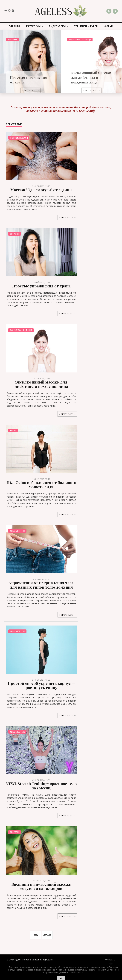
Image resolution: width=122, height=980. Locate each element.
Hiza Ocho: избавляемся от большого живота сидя (41, 485)
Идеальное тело (17, 531)
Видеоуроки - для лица (80, 40)
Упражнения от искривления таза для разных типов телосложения (41, 585)
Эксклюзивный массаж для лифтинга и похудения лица (91, 77)
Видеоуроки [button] (59, 26)
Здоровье (12, 40)
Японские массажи (19, 138)
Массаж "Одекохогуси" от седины (41, 190)
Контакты (110, 960)
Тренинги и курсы (86, 26)
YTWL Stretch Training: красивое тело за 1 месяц (41, 786)
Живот (13, 430)
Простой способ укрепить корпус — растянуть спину (41, 685)
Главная (14, 26)
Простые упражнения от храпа (41, 286)
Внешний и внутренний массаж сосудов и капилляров (41, 886)
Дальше (47, 935)
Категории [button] (35, 26)
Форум (109, 26)
